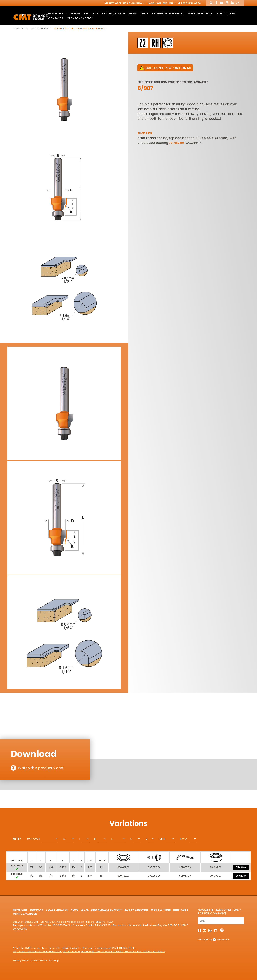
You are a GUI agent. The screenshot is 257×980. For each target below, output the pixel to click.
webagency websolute (214, 939)
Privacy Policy (21, 960)
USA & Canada (133, 3)
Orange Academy (79, 18)
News (133, 13)
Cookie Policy (39, 960)
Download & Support (168, 13)
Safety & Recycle (200, 13)
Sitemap (54, 960)
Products (91, 13)
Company (74, 13)
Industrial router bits (37, 28)
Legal (144, 13)
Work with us (226, 13)
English (169, 3)
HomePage (56, 13)
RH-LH (184, 839)
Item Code (33, 839)
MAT (162, 839)
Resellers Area (190, 3)
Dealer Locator (114, 13)
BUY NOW (241, 867)
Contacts (56, 18)
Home (16, 28)
